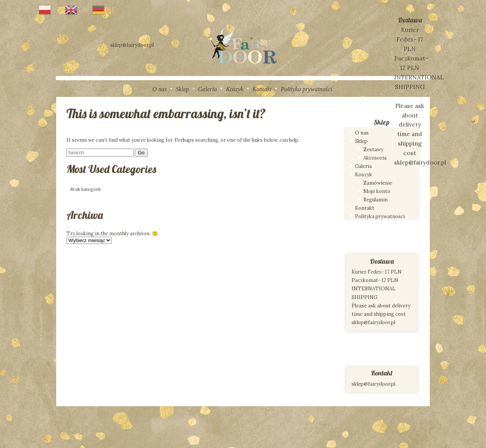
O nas (159, 89)
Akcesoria (375, 158)
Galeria (208, 89)
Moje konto (377, 191)
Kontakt (262, 89)
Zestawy (373, 150)
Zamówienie (378, 183)
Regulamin (376, 200)
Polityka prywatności (306, 89)
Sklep (182, 89)
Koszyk (234, 89)
